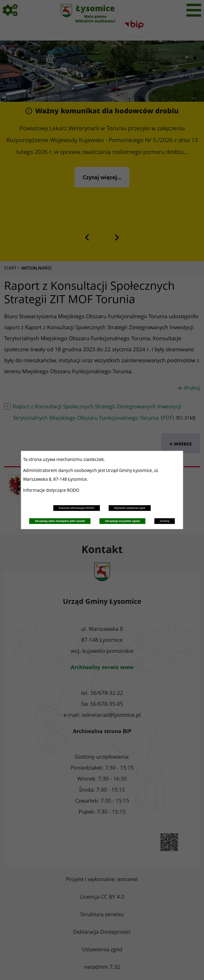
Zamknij (164, 521)
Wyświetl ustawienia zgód (130, 508)
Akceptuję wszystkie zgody (123, 521)
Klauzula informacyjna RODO (77, 508)
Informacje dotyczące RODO (52, 490)
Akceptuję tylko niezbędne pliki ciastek (60, 521)
